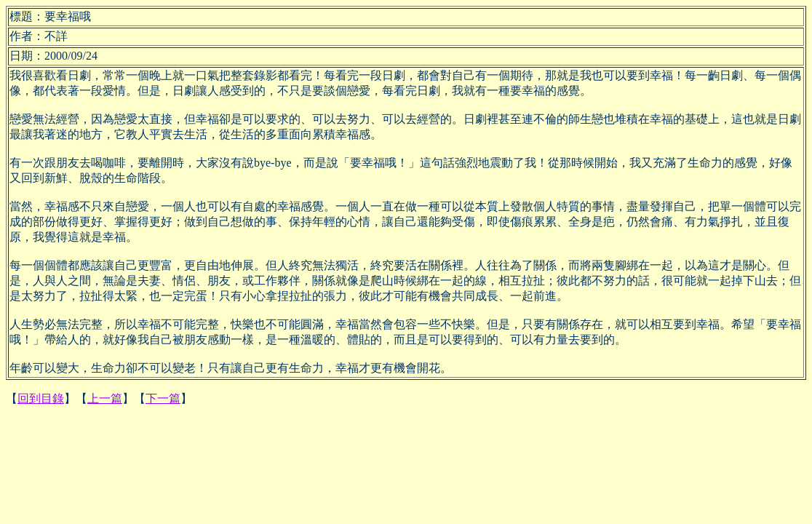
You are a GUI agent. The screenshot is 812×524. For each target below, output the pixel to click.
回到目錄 (41, 398)
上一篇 (105, 398)
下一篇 (163, 398)
